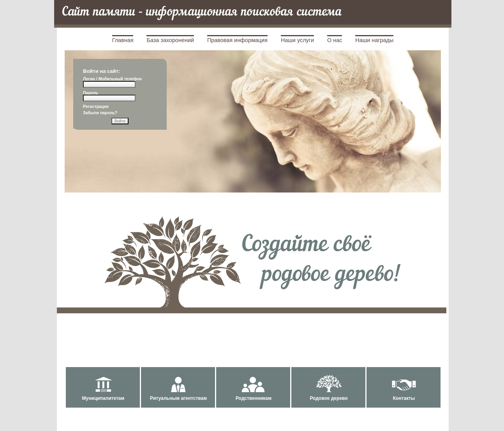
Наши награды (374, 40)
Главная (123, 40)
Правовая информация (237, 40)
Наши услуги (297, 40)
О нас (335, 40)
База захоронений (170, 40)
